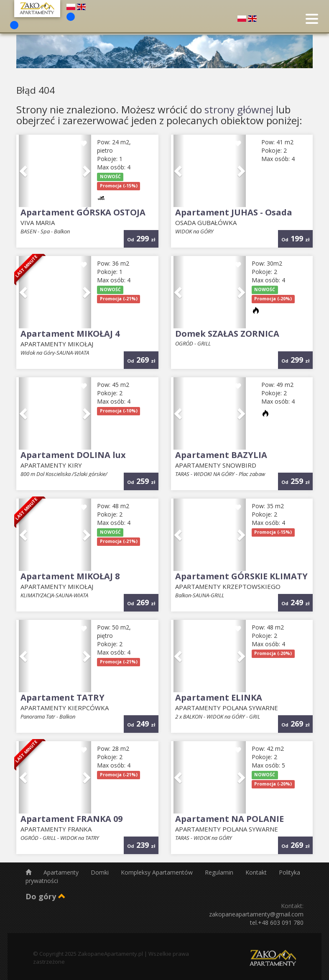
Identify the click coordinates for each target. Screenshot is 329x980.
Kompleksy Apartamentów (158, 872)
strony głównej (239, 109)
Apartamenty (62, 872)
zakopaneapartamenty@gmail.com (256, 914)
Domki (101, 872)
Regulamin (220, 872)
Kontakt (257, 872)
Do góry (46, 896)
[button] (24, 171)
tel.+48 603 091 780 (277, 922)
